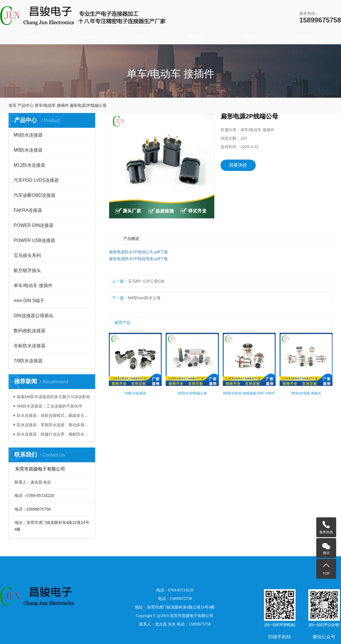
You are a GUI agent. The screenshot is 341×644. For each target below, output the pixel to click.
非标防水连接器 (30, 346)
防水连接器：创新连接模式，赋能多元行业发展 (54, 415)
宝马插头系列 (27, 255)
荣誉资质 (197, 37)
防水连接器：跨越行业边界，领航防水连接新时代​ (54, 434)
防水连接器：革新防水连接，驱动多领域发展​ (54, 425)
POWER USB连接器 (34, 240)
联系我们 (305, 37)
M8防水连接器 (28, 150)
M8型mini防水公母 (144, 298)
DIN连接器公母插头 (34, 316)
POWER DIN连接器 (34, 225)
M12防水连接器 (29, 165)
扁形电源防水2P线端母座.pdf (134, 259)
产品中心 (143, 37)
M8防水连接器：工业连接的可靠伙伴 (49, 406)
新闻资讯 (251, 37)
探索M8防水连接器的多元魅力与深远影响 (53, 397)
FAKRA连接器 (28, 210)
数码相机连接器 (30, 331)
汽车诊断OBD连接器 (35, 195)
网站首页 (35, 37)
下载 (164, 252)
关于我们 (89, 37)
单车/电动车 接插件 (52, 105)
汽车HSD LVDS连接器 (36, 180)
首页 (13, 105)
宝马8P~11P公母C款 (146, 281)
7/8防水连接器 (28, 361)
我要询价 (238, 165)
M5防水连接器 (28, 135)
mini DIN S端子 (29, 301)
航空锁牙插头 (27, 270)
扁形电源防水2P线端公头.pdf (134, 252)
